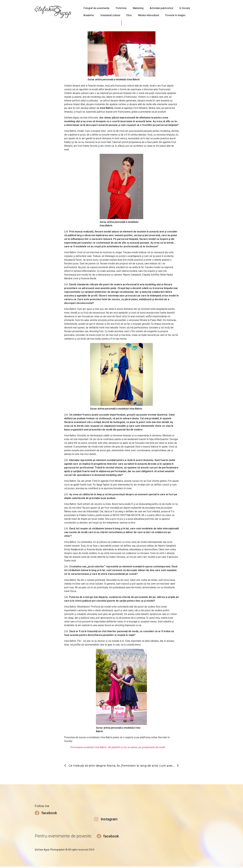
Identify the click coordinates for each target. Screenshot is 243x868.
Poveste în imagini (175, 15)
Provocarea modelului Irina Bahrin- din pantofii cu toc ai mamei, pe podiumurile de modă (118, 747)
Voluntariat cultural (110, 15)
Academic (89, 15)
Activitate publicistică (161, 8)
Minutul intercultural (148, 15)
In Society (185, 8)
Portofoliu (121, 8)
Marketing (138, 8)
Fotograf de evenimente (96, 8)
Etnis (129, 15)
